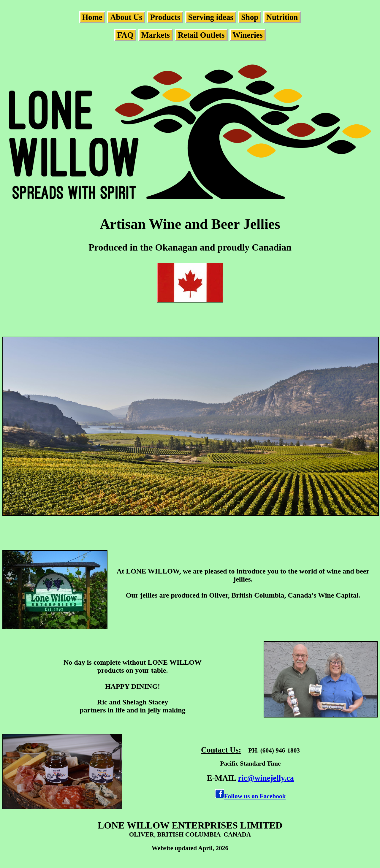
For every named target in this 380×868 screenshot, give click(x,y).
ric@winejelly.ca (266, 778)
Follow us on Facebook (255, 796)
